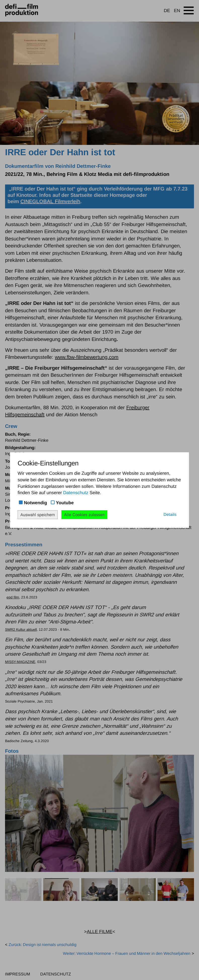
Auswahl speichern (38, 514)
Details (170, 514)
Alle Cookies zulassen (84, 514)
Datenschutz (76, 493)
